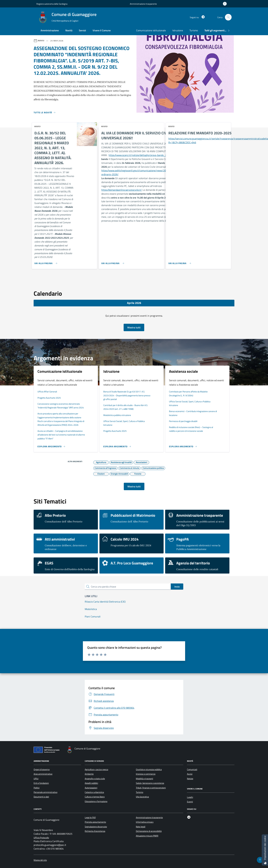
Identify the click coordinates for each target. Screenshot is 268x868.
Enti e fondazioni (41, 783)
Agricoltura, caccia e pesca (96, 769)
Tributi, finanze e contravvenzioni (151, 788)
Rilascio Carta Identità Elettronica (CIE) (105, 602)
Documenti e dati (41, 797)
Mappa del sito (40, 860)
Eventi (190, 802)
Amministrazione (50, 30)
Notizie (190, 779)
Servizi (82, 30)
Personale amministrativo (45, 792)
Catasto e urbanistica (94, 792)
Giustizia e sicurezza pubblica (149, 769)
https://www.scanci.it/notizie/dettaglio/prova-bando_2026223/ (142, 155)
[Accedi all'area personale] (225, 4)
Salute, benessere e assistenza (150, 783)
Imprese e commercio (146, 774)
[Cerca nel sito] (228, 17)
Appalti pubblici (91, 783)
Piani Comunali (93, 616)
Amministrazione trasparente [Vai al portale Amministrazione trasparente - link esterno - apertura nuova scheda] (143, 4)
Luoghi (190, 797)
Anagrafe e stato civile (95, 779)
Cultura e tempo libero (95, 797)
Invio (177, 587)
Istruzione (178, 30)
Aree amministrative (43, 774)
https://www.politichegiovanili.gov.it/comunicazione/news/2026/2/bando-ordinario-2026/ (141, 172)
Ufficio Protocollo (41, 838)
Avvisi (190, 774)
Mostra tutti (134, 327)
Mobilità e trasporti (144, 779)
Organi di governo (42, 769)
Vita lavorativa (142, 797)
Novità (69, 30)
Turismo (194, 30)
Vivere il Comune (102, 30)
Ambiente (89, 774)
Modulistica (91, 609)
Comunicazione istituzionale (151, 30)
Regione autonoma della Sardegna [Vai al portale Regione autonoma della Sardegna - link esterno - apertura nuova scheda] (52, 4)
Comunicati (192, 769)
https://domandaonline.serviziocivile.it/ (122, 190)
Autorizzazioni (91, 788)
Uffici (36, 779)
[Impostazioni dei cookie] (265, 850)
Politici (37, 788)
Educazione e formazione (96, 801)
